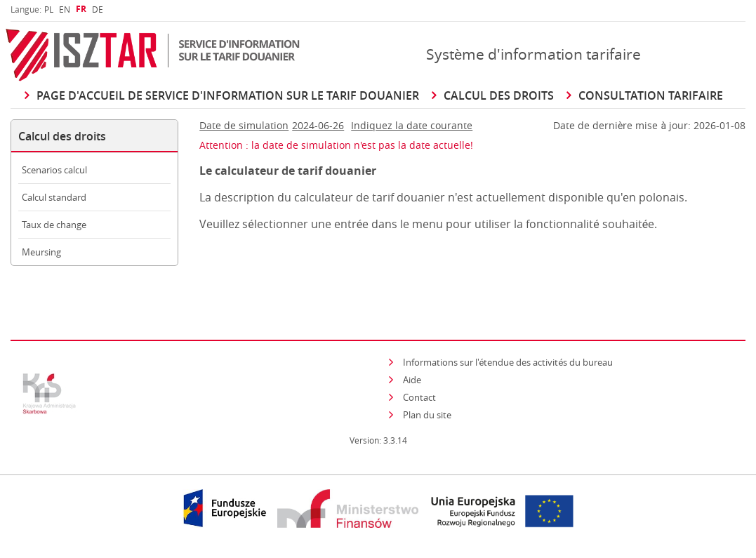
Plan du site (427, 415)
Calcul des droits (499, 95)
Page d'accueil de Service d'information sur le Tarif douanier (228, 95)
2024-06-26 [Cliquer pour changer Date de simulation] (318, 126)
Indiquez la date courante (412, 126)
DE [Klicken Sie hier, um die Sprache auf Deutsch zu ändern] (98, 9)
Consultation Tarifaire (651, 95)
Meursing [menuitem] (41, 252)
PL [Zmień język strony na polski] (49, 9)
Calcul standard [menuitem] (54, 197)
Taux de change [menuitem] (54, 225)
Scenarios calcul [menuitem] (54, 170)
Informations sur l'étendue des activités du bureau (508, 362)
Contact (419, 397)
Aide (412, 380)
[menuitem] (49, 9)
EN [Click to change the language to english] (65, 9)
